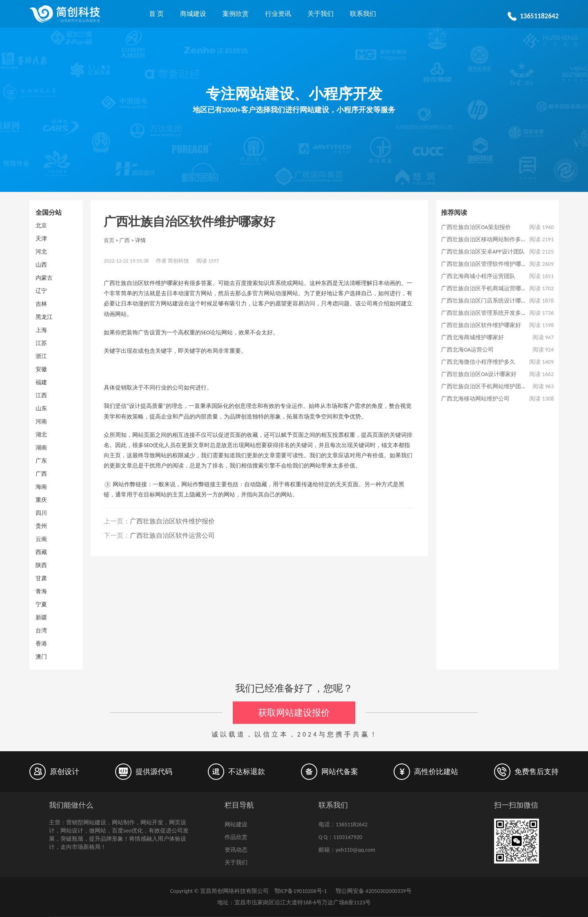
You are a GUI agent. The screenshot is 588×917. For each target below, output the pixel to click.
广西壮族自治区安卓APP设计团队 (483, 252)
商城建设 (193, 14)
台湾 (41, 631)
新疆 (41, 618)
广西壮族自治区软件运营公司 (172, 535)
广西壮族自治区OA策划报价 (476, 227)
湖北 (41, 435)
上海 (41, 330)
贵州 (41, 526)
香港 (41, 644)
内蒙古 (44, 278)
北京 (41, 226)
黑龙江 (44, 317)
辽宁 (41, 291)
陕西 (41, 565)
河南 (41, 422)
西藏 (41, 552)
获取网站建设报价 (294, 713)
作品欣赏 (236, 837)
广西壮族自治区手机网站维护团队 (484, 386)
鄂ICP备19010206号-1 (301, 891)
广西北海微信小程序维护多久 (478, 362)
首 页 (156, 14)
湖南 (41, 448)
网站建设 (236, 825)
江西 (41, 395)
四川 (41, 513)
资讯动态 (236, 850)
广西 (41, 474)
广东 (41, 461)
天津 (41, 239)
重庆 (41, 500)
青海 (41, 591)
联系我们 (363, 14)
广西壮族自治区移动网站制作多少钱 (487, 239)
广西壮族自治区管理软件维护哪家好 (487, 264)
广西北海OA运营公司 (467, 350)
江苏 (41, 343)
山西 (41, 265)
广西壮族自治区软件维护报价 (172, 521)
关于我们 (321, 14)
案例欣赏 (236, 14)
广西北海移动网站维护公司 (475, 399)
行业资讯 (278, 14)
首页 (109, 240)
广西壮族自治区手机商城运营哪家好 (487, 288)
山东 (41, 408)
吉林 (41, 304)
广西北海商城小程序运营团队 (478, 276)
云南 (41, 539)
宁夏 (41, 604)
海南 (41, 487)
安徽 (41, 369)
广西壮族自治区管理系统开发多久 (484, 313)
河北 (41, 252)
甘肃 (41, 578)
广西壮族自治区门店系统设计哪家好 (487, 301)
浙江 (41, 356)
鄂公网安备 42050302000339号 (373, 891)
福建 (41, 382)
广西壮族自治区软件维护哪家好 (481, 325)
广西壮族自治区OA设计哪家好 (479, 374)
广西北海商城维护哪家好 (472, 337)
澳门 (41, 657)
